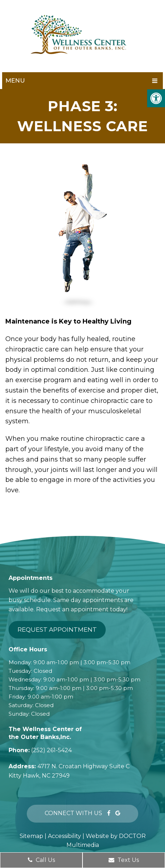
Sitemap (31, 836)
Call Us (41, 860)
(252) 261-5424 (51, 750)
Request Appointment (57, 630)
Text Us (124, 860)
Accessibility (64, 836)
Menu (15, 80)
